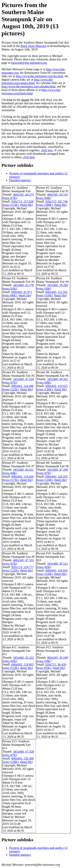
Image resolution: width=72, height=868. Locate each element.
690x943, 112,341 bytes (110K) (52, 294)
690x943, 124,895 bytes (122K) (18, 666)
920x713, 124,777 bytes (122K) (18, 569)
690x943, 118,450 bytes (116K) (52, 572)
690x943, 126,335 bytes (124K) (52, 478)
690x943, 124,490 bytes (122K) (18, 388)
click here (47, 150)
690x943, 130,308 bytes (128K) (18, 760)
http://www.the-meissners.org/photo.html (31, 92)
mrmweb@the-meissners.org (29, 63)
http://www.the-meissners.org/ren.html (39, 76)
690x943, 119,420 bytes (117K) (18, 478)
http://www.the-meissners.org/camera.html (27, 81)
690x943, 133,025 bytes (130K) (52, 388)
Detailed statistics (20, 180)
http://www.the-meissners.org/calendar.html (28, 86)
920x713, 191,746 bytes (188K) (52, 203)
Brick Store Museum (34, 46)
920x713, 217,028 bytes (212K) (18, 203)
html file (26, 205)
